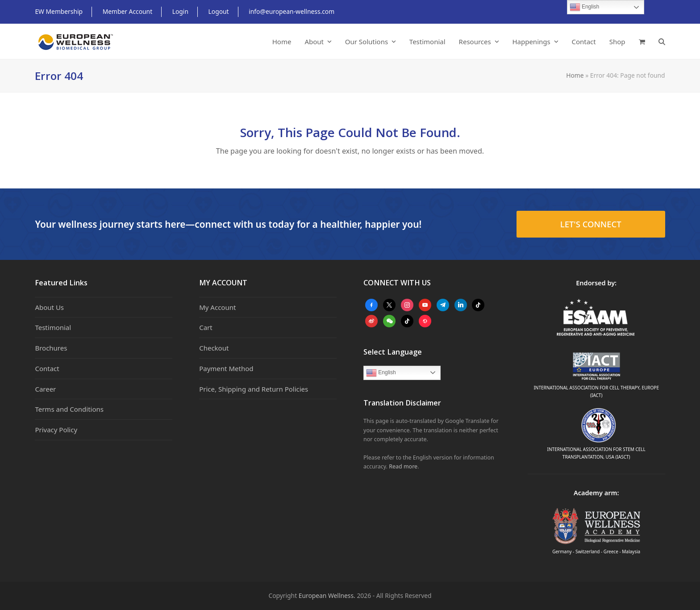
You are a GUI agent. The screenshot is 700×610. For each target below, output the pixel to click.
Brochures (51, 348)
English (381, 373)
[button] (642, 42)
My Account (217, 307)
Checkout (214, 348)
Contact (47, 368)
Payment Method (226, 368)
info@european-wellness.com (292, 11)
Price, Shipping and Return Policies (254, 389)
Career (45, 389)
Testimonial (53, 327)
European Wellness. (327, 595)
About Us (49, 307)
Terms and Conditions (69, 409)
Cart (206, 327)
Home (575, 75)
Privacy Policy (56, 430)
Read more (403, 466)
